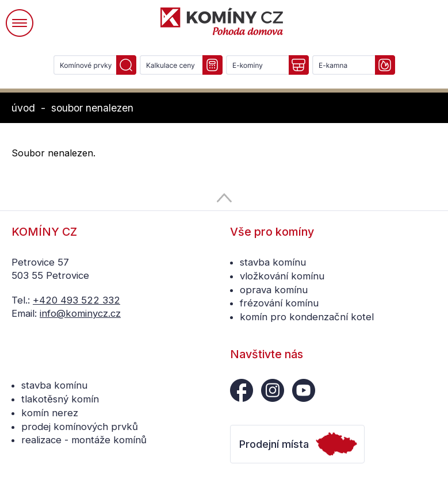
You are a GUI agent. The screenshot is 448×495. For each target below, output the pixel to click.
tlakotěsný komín (60, 399)
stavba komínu (273, 262)
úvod (23, 108)
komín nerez (50, 413)
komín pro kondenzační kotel (307, 317)
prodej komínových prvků (80, 427)
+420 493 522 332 (76, 300)
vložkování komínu (282, 276)
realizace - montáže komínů (84, 440)
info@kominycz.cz (80, 313)
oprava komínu (274, 290)
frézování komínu (279, 303)
